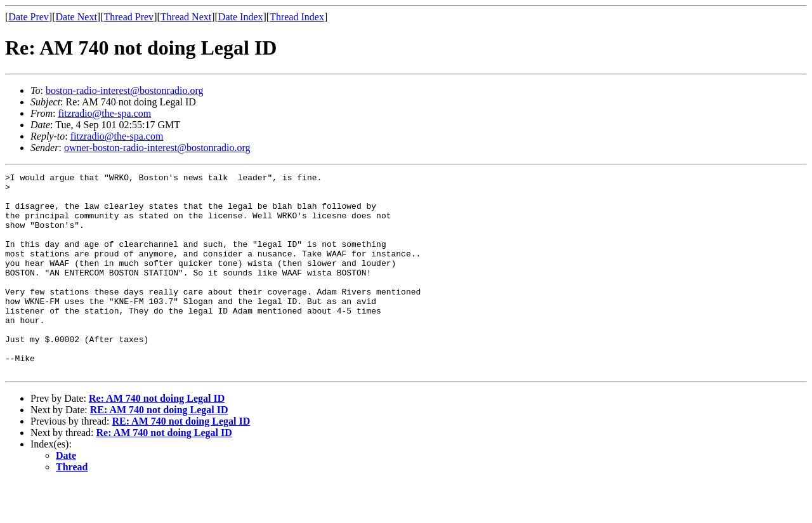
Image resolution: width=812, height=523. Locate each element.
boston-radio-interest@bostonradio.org (125, 90)
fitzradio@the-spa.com (104, 113)
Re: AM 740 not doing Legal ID (157, 438)
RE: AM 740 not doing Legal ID (159, 450)
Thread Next (186, 17)
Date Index (241, 17)
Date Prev (29, 17)
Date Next (76, 17)
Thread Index (297, 17)
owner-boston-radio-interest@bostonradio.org (157, 148)
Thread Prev (128, 17)
